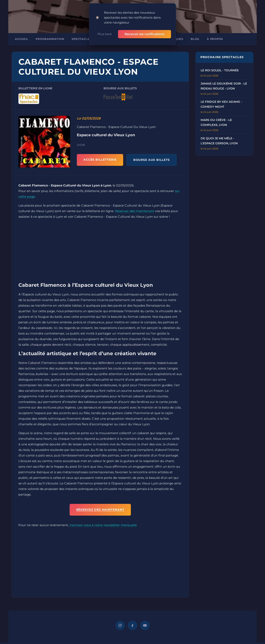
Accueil (22, 38)
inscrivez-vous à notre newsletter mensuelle (103, 524)
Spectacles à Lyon (88, 38)
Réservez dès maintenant (135, 210)
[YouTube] (145, 625)
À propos (215, 38)
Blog (195, 38)
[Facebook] (132, 625)
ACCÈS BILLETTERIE (100, 159)
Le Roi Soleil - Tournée (220, 69)
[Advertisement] (100, 251)
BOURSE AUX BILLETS (152, 159)
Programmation (50, 38)
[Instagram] (120, 625)
